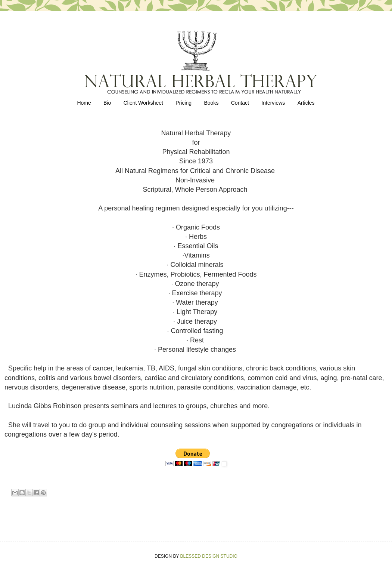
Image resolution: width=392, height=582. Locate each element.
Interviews (273, 103)
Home (84, 103)
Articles (306, 103)
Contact (240, 103)
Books (211, 103)
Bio (107, 103)
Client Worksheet (143, 103)
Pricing (183, 103)
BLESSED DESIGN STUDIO (209, 556)
